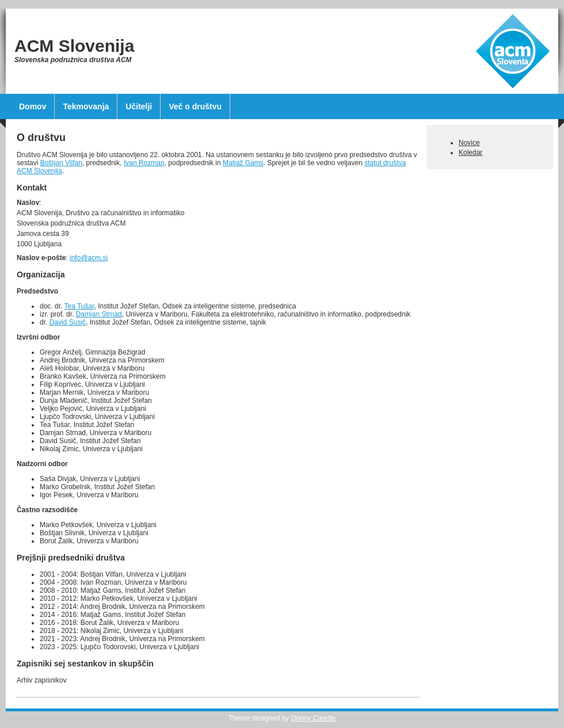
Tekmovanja (86, 106)
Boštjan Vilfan (61, 163)
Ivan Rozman (144, 163)
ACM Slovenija (74, 46)
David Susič (68, 322)
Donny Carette (313, 718)
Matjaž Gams (243, 163)
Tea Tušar (79, 306)
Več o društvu (195, 106)
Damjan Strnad (99, 314)
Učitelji (139, 106)
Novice (469, 143)
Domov (33, 106)
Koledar (470, 153)
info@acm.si (89, 258)
